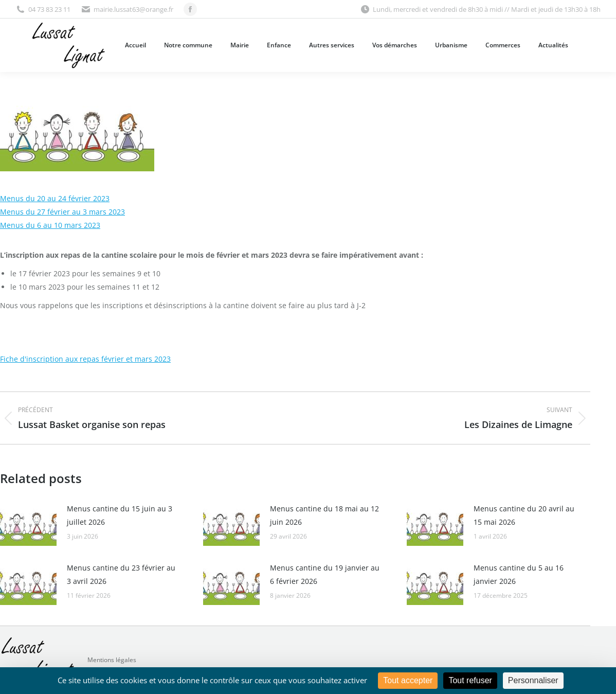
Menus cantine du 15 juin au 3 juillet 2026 (120, 515)
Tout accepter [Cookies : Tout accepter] (408, 680)
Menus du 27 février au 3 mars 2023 (62, 212)
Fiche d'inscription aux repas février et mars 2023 (85, 359)
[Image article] (28, 525)
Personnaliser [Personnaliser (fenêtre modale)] (533, 680)
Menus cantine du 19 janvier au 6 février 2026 (325, 574)
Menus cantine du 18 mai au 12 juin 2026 (324, 515)
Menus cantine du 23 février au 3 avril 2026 (121, 574)
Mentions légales (112, 660)
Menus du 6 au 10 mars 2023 (50, 225)
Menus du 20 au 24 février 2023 (55, 198)
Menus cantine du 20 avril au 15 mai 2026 (524, 515)
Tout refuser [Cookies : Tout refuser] (470, 680)
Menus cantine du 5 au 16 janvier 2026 (519, 574)
